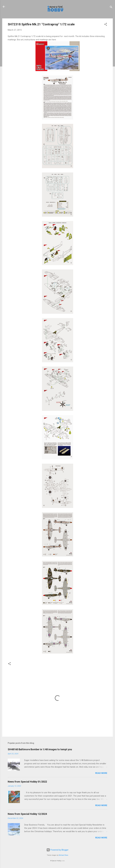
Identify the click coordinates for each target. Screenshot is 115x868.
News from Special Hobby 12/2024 (27, 814)
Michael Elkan (64, 855)
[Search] (111, 8)
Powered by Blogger (57, 850)
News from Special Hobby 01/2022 (27, 782)
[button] (106, 25)
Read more (101, 773)
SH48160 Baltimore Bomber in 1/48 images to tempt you (40, 749)
